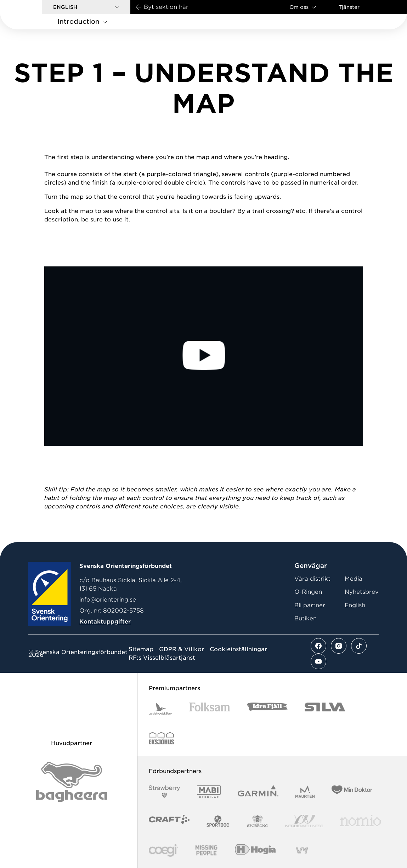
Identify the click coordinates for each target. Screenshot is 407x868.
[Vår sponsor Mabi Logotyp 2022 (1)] (209, 792)
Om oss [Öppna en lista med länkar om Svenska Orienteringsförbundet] (303, 7)
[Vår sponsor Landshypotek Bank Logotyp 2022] (160, 709)
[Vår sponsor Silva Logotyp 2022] (325, 709)
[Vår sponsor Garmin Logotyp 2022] (258, 792)
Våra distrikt (312, 579)
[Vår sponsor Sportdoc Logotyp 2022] (218, 821)
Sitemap (141, 649)
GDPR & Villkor (182, 649)
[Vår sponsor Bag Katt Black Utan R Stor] (72, 782)
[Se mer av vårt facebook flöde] (318, 646)
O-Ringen (308, 592)
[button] (86, 7)
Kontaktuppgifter (105, 622)
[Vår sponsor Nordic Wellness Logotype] (304, 821)
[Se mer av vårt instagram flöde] (339, 646)
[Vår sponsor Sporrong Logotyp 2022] (258, 821)
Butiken (306, 618)
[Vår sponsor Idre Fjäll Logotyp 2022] (267, 709)
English (355, 605)
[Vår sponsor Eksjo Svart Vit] (161, 738)
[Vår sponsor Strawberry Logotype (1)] (164, 792)
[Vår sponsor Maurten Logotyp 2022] (305, 792)
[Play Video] (203, 356)
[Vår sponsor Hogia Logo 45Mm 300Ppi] (255, 850)
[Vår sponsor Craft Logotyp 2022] (169, 821)
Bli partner (310, 605)
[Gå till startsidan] (32, 15)
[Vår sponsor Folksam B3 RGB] (210, 709)
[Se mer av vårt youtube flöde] (318, 661)
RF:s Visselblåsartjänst (162, 658)
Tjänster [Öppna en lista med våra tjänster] (349, 7)
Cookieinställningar (238, 649)
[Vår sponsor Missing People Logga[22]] (206, 850)
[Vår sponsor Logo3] (163, 850)
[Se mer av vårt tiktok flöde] (359, 646)
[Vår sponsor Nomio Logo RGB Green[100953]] (360, 821)
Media (354, 579)
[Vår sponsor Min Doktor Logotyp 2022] (352, 792)
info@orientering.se (108, 600)
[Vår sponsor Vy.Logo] (302, 850)
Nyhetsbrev (362, 592)
